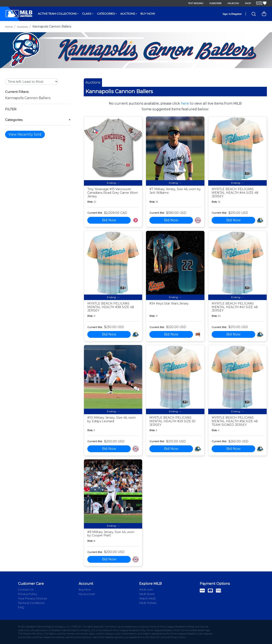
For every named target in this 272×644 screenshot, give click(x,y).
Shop (248, 3)
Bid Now (109, 220)
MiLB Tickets (148, 603)
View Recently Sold (25, 134)
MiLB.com (233, 3)
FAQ (21, 607)
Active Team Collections (57, 14)
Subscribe (215, 3)
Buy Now (148, 14)
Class (87, 14)
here (185, 103)
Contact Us (26, 589)
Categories (106, 14)
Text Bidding (196, 3)
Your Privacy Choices (33, 598)
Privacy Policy (28, 594)
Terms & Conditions (31, 603)
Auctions (128, 14)
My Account (87, 594)
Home (9, 27)
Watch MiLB (147, 598)
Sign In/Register (232, 14)
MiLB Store (147, 594)
